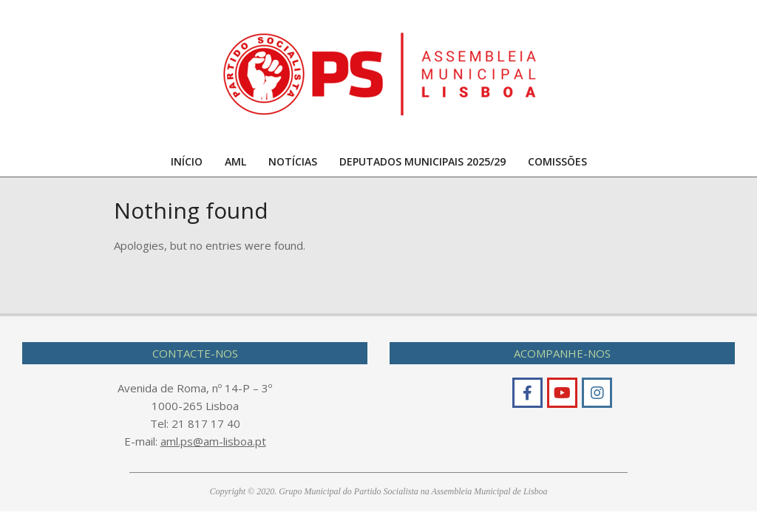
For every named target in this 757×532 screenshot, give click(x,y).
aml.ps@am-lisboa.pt (213, 441)
